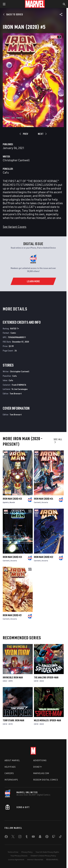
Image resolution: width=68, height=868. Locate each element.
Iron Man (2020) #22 (43, 557)
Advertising (40, 760)
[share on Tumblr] (27, 837)
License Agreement (16, 859)
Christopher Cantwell (16, 160)
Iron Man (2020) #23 (12, 557)
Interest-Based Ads (35, 859)
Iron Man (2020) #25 (12, 499)
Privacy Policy (27, 852)
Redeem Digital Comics (46, 780)
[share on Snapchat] (40, 837)
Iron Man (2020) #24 (43, 499)
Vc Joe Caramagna (20, 389)
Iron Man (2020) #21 (12, 615)
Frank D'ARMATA (19, 385)
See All (58, 441)
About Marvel (12, 760)
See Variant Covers (15, 227)
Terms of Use (13, 852)
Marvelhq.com (41, 773)
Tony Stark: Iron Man (13, 720)
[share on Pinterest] (47, 837)
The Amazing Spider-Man (46, 677)
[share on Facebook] (6, 837)
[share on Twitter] (13, 837)
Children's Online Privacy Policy (43, 856)
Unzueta (45, 502)
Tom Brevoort (16, 393)
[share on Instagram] (20, 837)
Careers (9, 773)
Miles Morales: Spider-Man (47, 720)
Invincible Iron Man (13, 677)
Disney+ (38, 767)
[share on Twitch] (54, 837)
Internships (11, 780)
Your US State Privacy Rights (47, 852)
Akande (12, 502)
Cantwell (37, 502)
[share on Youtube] (33, 837)
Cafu (6, 172)
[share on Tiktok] (60, 837)
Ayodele (6, 502)
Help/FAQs (10, 767)
